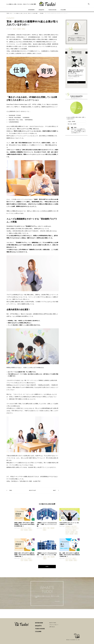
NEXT (55, 490)
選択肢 (23, 29)
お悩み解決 (68, 526)
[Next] (86, 53)
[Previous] (66, 53)
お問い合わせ (52, 627)
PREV (11, 490)
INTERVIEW (31, 10)
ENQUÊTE (41, 10)
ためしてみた (74, 526)
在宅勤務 (72, 532)
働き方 (14, 29)
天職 (22, 530)
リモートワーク (69, 530)
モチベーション (24, 528)
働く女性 (67, 532)
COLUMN (63, 10)
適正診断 (19, 29)
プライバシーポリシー (54, 625)
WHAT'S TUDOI (53, 623)
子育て (67, 534)
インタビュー (68, 528)
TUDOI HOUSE (52, 10)
